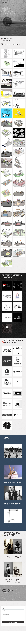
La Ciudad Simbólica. (8, 461)
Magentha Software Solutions (17, 639)
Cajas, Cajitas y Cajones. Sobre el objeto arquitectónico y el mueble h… (13, 504)
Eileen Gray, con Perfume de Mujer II (12, 526)
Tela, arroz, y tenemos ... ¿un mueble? (12, 482)
